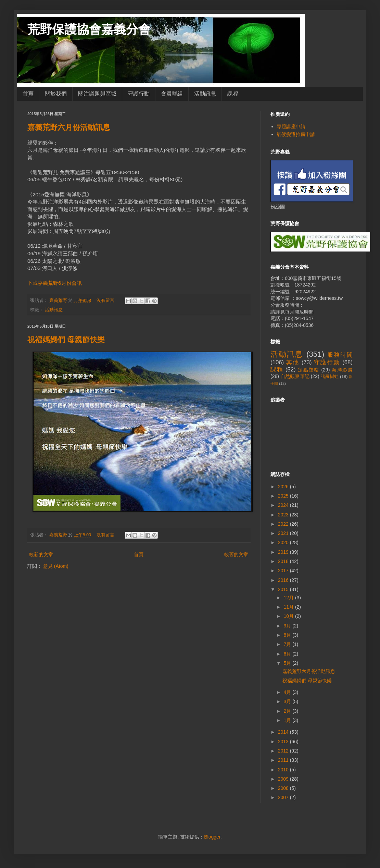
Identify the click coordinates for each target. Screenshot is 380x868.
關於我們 (56, 94)
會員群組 (172, 94)
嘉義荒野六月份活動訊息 (69, 127)
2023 (284, 515)
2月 (288, 711)
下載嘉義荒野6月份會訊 (55, 283)
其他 (293, 362)
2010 (284, 770)
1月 (288, 720)
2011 (284, 760)
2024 (284, 505)
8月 (288, 635)
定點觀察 (309, 370)
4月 (288, 692)
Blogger (212, 837)
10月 (289, 616)
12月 (289, 598)
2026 (284, 487)
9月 (288, 626)
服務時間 (340, 355)
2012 (284, 751)
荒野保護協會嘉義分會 (89, 29)
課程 (233, 94)
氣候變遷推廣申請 (296, 134)
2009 (284, 779)
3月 (288, 701)
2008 (284, 788)
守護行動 (139, 94)
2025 (284, 496)
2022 (284, 524)
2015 (284, 589)
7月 (288, 644)
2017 (284, 571)
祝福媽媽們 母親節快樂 (66, 340)
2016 (284, 580)
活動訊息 (205, 94)
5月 (288, 663)
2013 (284, 742)
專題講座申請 (291, 126)
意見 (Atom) (56, 566)
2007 (284, 797)
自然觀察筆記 (295, 376)
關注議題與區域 (97, 94)
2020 (284, 542)
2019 (284, 552)
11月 (289, 607)
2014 (284, 732)
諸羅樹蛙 (330, 377)
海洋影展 (342, 370)
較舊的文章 (236, 554)
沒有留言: (107, 301)
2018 (284, 561)
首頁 (28, 94)
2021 (284, 533)
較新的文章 (41, 554)
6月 (288, 654)
